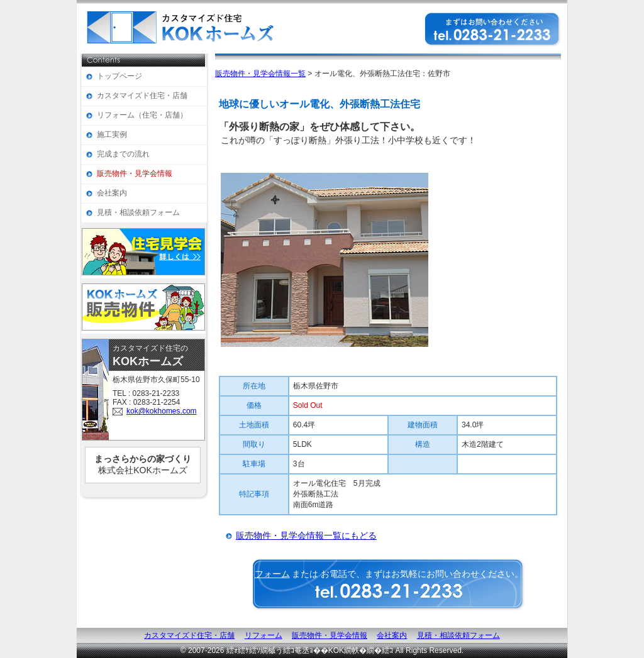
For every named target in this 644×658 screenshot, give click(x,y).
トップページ (119, 76)
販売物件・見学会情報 (135, 173)
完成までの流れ (123, 154)
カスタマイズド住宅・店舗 (142, 96)
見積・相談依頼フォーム (138, 212)
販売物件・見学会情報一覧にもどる (306, 535)
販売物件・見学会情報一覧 (260, 74)
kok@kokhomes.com (162, 411)
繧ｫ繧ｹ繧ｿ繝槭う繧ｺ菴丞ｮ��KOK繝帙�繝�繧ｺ (310, 650)
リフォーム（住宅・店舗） (142, 115)
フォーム (272, 574)
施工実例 (112, 134)
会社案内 (112, 193)
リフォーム (264, 635)
